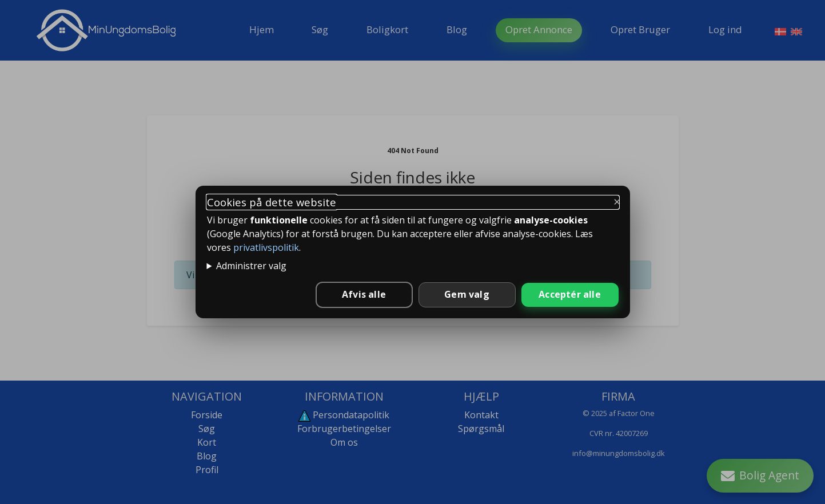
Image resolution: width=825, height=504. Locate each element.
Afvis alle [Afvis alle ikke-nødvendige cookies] (364, 294)
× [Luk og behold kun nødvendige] (617, 201)
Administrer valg (251, 266)
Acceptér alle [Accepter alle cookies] (570, 294)
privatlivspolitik (266, 247)
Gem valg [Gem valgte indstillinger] (467, 294)
